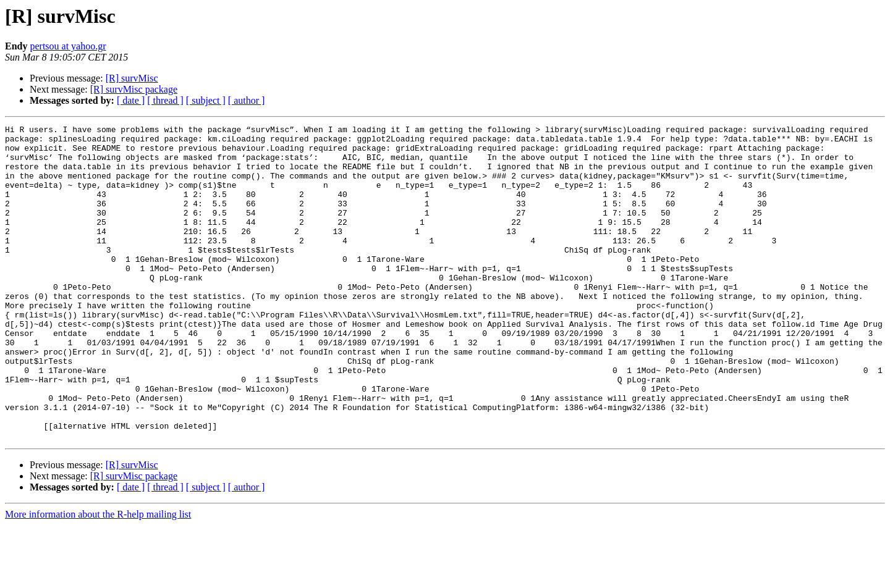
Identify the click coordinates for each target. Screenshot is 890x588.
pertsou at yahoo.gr (68, 46)
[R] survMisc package (134, 89)
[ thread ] (165, 100)
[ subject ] (206, 100)
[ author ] (247, 100)
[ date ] (131, 100)
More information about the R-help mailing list (98, 577)
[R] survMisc (132, 78)
